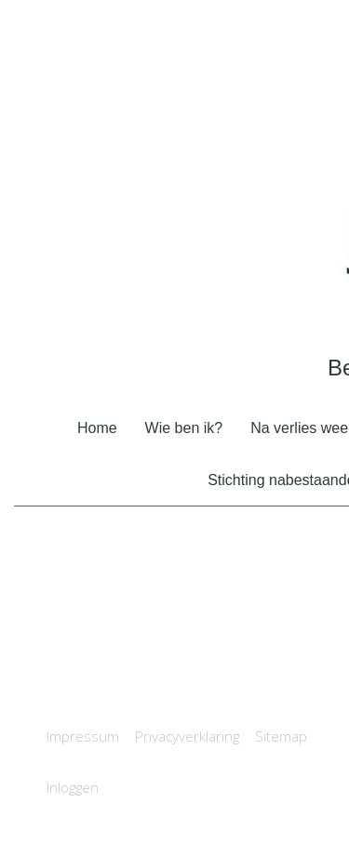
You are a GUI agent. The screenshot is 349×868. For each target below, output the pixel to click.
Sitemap (281, 736)
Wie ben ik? (184, 428)
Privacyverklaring (187, 736)
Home (97, 428)
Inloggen (73, 787)
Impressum (83, 736)
